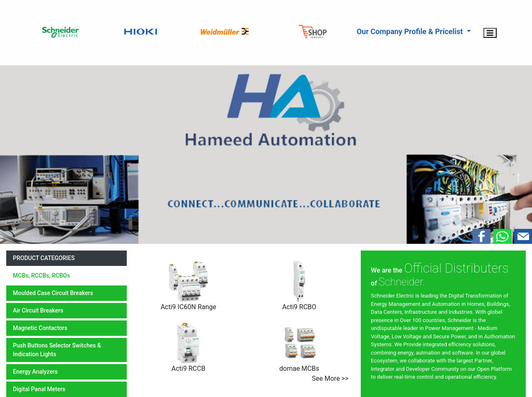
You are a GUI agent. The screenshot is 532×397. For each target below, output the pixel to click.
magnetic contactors (40, 328)
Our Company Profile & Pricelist (411, 31)
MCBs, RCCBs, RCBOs (41, 275)
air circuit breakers (38, 310)
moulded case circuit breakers (53, 293)
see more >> (330, 378)
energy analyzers (35, 372)
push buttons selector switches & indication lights (57, 350)
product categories (44, 258)
